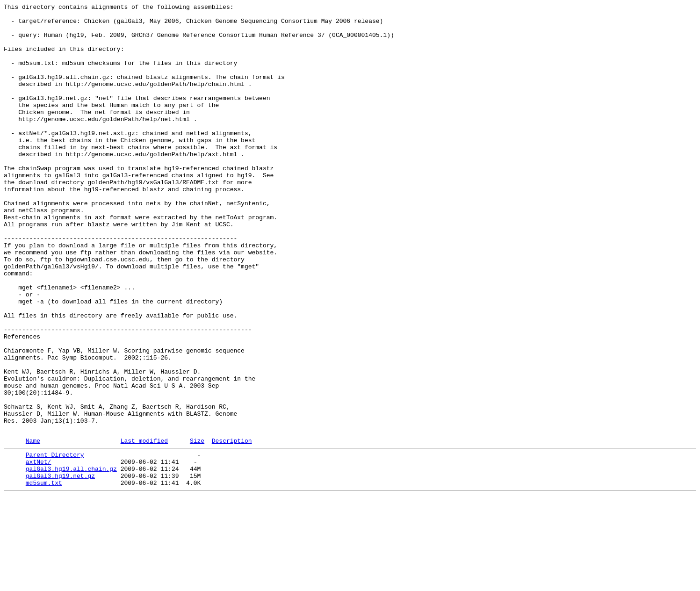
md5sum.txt (44, 577)
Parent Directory (55, 543)
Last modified (144, 527)
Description (232, 527)
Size (197, 527)
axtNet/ (39, 551)
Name (33, 527)
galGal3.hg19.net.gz (60, 568)
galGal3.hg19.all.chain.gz (71, 560)
